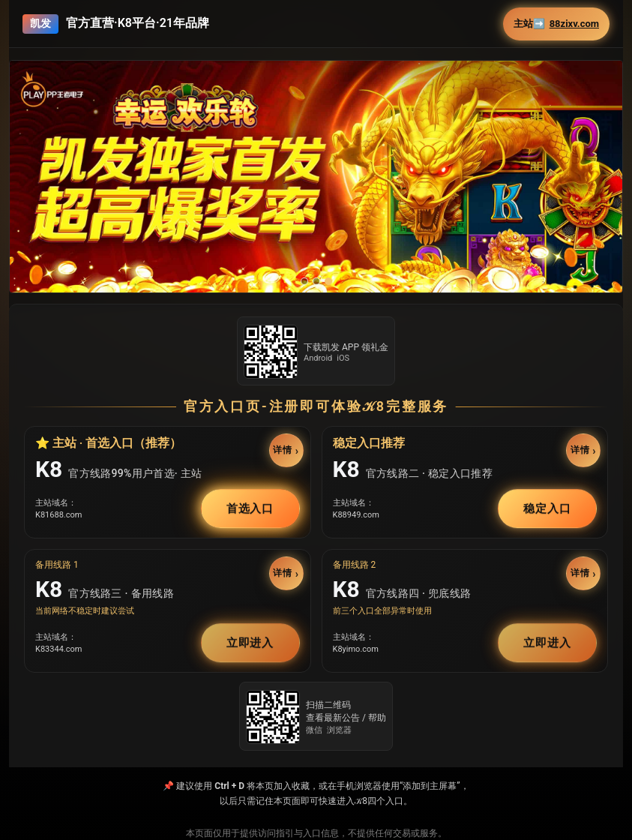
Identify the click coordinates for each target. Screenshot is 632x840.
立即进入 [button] (250, 643)
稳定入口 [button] (547, 508)
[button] (316, 177)
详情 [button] (282, 450)
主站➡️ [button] (556, 24)
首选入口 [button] (250, 508)
